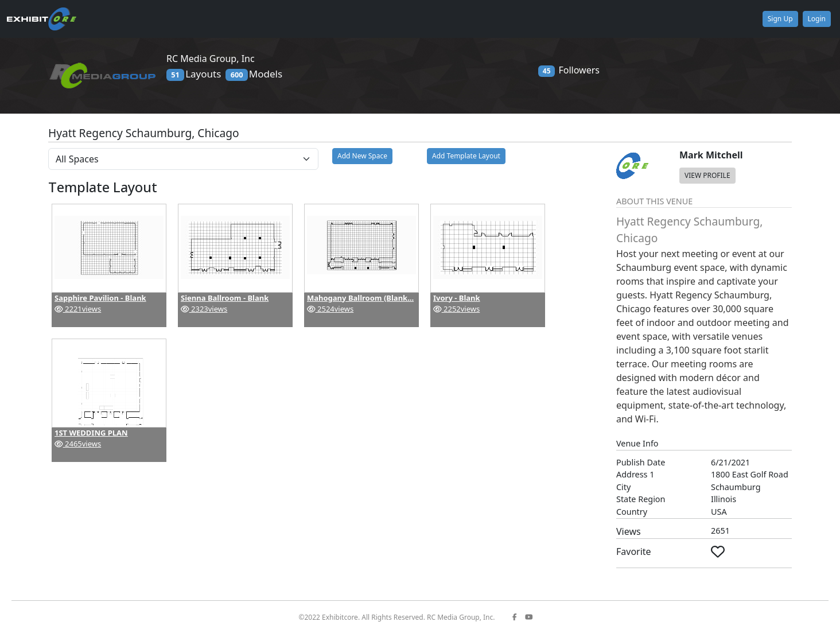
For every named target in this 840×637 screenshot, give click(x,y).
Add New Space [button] (362, 156)
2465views (78, 444)
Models (254, 74)
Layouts (194, 74)
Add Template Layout (466, 156)
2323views (204, 309)
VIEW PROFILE (707, 175)
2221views (78, 309)
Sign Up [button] (780, 19)
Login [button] (817, 19)
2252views (456, 309)
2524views (330, 309)
